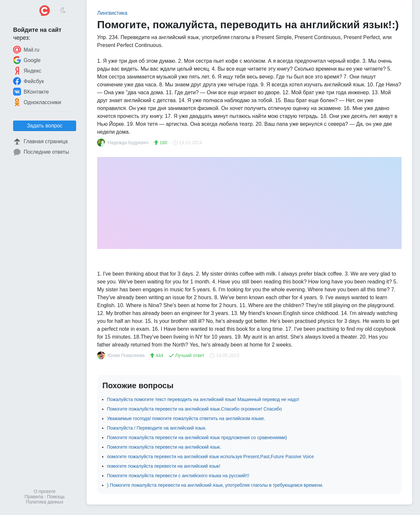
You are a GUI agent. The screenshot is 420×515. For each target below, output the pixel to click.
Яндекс (27, 71)
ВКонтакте (31, 92)
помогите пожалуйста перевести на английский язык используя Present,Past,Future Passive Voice (210, 457)
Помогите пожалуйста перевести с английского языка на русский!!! (178, 476)
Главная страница (40, 142)
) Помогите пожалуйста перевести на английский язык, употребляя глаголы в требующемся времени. (215, 485)
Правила (34, 497)
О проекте (45, 491)
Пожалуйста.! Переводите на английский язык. (157, 428)
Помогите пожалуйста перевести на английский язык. (164, 447)
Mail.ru (26, 50)
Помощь (56, 497)
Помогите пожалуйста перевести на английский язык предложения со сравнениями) (197, 437)
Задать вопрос (45, 126)
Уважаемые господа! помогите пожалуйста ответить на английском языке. (186, 418)
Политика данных (45, 502)
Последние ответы (41, 152)
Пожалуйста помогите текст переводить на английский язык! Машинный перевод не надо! (203, 399)
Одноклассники (37, 102)
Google (27, 60)
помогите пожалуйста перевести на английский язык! (164, 466)
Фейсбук (29, 81)
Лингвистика (112, 13)
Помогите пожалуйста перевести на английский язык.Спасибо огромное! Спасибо (194, 409)
